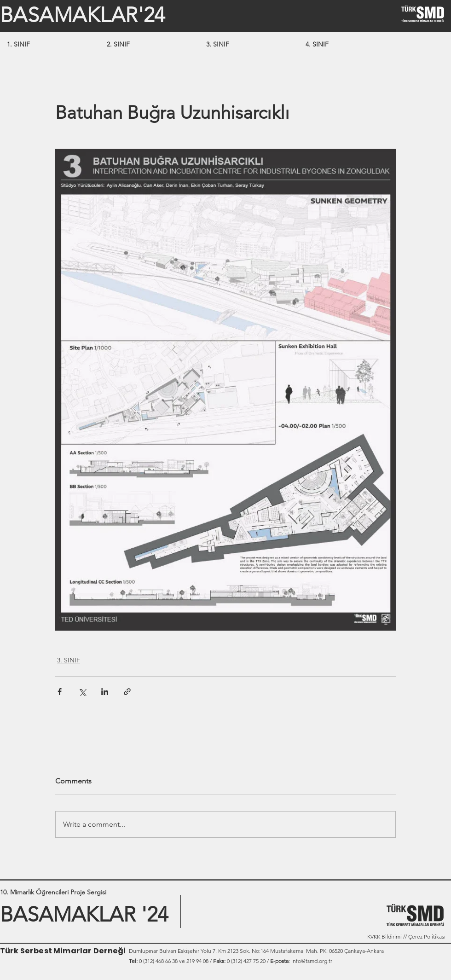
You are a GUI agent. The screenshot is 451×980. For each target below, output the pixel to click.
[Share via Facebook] (60, 692)
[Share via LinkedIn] (105, 692)
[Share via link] (127, 692)
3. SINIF (69, 660)
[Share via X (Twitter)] (82, 692)
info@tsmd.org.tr (312, 961)
